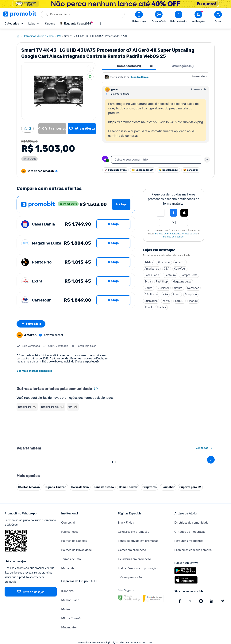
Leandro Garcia (140, 76)
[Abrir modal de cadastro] (218, 17)
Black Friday (126, 605)
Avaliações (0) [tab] (183, 64)
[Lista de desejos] (82, 127)
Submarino (151, 299)
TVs (60, 35)
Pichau (193, 299)
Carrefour (180, 267)
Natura (178, 287)
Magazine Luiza (182, 280)
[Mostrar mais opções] (100, 24)
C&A (167, 267)
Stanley (161, 306)
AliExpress (164, 261)
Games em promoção (132, 632)
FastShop (162, 280)
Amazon (180, 261)
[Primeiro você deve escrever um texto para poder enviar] (207, 158)
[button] (161, 211)
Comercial (68, 605)
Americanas (152, 267)
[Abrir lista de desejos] (179, 17)
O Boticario (151, 293)
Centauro (170, 274)
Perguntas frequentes (189, 623)
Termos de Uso (189, 232)
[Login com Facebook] (174, 211)
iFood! (148, 306)
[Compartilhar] (90, 75)
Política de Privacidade (168, 232)
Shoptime (191, 293)
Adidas (149, 261)
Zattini (166, 299)
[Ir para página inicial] (20, 35)
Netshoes (193, 287)
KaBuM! (180, 299)
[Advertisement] (76, 426)
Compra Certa (189, 274)
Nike (165, 293)
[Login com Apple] (184, 211)
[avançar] (211, 500)
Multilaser (163, 287)
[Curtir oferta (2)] (27, 127)
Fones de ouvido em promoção (138, 623)
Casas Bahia (152, 274)
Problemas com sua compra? (193, 632)
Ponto (176, 293)
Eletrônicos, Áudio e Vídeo (40, 35)
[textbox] (157, 158)
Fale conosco (70, 614)
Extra (148, 280)
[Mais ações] (90, 67)
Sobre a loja (31, 322)
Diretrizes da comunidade (191, 605)
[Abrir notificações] (198, 17)
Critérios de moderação (190, 614)
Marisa (148, 287)
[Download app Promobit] (139, 17)
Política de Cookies (173, 235)
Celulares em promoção (134, 614)
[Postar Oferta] (159, 17)
